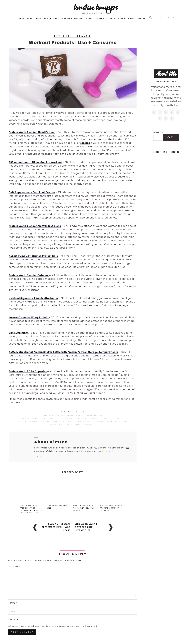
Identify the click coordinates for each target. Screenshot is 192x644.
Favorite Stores (106, 18)
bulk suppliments (75, 415)
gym (43, 418)
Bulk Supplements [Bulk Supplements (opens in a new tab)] (21, 192)
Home (22, 18)
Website (14, 620)
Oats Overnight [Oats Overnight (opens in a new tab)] (19, 333)
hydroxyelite (54, 418)
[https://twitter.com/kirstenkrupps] (160, 112)
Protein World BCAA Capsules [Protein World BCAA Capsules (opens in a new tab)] (28, 371)
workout (89, 425)
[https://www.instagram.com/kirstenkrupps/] (154, 112)
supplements (65, 425)
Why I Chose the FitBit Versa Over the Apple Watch (84, 508)
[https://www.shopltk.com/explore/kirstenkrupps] (160, 118)
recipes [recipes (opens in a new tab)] (85, 143)
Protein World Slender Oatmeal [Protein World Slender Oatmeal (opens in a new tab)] (29, 275)
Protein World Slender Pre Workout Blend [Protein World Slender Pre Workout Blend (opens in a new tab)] (35, 226)
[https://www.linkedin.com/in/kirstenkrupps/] (178, 112)
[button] (151, 17)
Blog (39, 18)
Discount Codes (126, 18)
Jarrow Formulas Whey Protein (29, 317)
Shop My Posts (52, 18)
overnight (105, 418)
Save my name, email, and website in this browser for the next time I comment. (54, 626)
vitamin (78, 425)
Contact (142, 18)
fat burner (92, 415)
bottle (60, 415)
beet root (49, 415)
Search (158, 132)
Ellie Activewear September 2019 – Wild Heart (56, 527)
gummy (35, 418)
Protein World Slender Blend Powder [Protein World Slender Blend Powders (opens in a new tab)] (32, 132)
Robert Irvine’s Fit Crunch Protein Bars (33, 256)
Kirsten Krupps (96, 7)
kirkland (67, 418)
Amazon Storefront (73, 18)
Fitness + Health (73, 36)
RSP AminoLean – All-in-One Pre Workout (35, 162)
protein (72, 422)
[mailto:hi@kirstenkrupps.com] (166, 118)
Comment (16, 566)
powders (46, 422)
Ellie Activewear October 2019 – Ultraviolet (86, 527)
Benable (91, 18)
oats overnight (90, 418)
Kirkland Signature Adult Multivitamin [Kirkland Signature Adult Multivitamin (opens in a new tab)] (33, 298)
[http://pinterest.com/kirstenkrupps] (172, 112)
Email (13, 611)
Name (13, 603)
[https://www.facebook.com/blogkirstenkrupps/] (166, 112)
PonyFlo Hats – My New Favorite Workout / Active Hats (111, 508)
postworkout (32, 422)
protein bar (84, 422)
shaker (114, 422)
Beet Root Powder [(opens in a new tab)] (44, 192)
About (30, 18)
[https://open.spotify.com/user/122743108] (172, 118)
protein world (100, 422)
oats (77, 418)
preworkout (59, 422)
